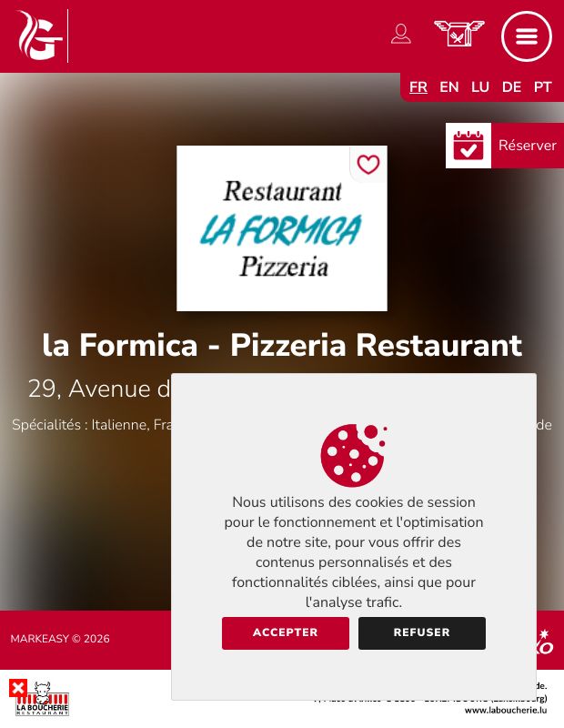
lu (480, 87)
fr (418, 87)
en (449, 87)
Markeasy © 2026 (60, 640)
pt (543, 87)
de (512, 87)
